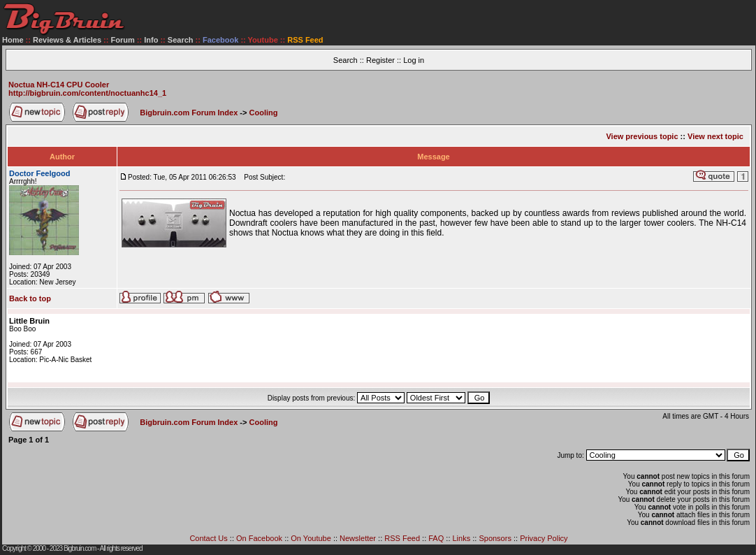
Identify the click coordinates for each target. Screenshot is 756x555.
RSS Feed (402, 538)
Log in (414, 60)
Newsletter (358, 538)
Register (380, 60)
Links (462, 538)
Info (151, 40)
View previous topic (642, 136)
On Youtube (311, 538)
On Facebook (259, 538)
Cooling (264, 113)
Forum (123, 40)
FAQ (436, 538)
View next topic (715, 136)
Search (181, 40)
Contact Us (208, 538)
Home (13, 40)
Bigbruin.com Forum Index (189, 113)
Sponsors (495, 538)
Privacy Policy (544, 538)
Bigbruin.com (80, 548)
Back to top (30, 298)
